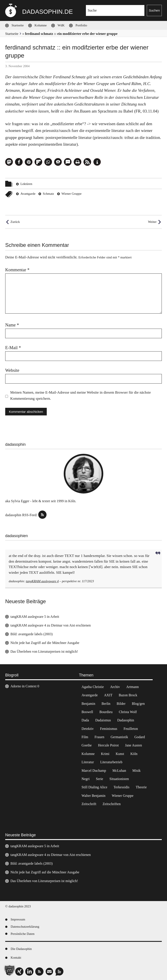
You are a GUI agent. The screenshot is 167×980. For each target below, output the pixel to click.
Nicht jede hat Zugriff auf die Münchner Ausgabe (45, 643)
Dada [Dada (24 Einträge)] (85, 720)
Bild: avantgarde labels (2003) (32, 634)
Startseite (18, 25)
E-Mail (13, 348)
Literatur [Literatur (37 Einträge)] (88, 762)
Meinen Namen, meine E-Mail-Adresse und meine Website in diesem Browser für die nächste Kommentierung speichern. (81, 395)
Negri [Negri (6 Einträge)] (86, 779)
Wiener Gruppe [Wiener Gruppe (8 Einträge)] (123, 796)
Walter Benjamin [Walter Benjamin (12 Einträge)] (94, 796)
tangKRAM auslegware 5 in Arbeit (35, 617)
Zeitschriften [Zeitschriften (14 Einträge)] (112, 804)
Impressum (18, 919)
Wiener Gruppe (72, 194)
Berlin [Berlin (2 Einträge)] (106, 704)
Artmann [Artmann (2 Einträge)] (132, 687)
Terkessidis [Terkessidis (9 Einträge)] (121, 787)
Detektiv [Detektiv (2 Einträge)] (88, 729)
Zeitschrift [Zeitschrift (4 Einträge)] (89, 804)
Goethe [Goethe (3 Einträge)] (87, 745)
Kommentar (17, 270)
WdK (61, 25)
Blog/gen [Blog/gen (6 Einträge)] (138, 704)
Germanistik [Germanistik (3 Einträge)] (119, 737)
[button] (9, 162)
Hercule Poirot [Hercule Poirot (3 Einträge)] (108, 745)
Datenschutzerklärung (25, 927)
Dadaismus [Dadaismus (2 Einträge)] (103, 720)
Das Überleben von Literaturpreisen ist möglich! (44, 651)
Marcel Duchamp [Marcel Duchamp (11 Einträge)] (94, 771)
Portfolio (81, 25)
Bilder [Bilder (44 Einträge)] (121, 704)
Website (12, 370)
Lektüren (26, 184)
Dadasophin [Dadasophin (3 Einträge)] (126, 720)
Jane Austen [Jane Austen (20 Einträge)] (134, 745)
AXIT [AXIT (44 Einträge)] (108, 695)
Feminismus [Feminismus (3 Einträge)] (109, 729)
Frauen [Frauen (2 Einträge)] (99, 737)
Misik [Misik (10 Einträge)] (137, 771)
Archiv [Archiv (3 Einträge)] (115, 687)
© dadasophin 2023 (18, 906)
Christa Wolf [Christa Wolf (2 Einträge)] (128, 712)
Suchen (154, 10)
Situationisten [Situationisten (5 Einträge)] (119, 779)
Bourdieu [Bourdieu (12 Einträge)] (106, 712)
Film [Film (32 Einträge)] (85, 737)
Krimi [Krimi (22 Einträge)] (105, 754)
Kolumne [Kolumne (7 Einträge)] (88, 754)
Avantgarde (28, 194)
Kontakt (16, 958)
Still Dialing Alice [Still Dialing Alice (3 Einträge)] (94, 787)
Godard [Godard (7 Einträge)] (140, 737)
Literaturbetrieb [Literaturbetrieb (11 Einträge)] (111, 762)
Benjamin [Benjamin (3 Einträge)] (88, 704)
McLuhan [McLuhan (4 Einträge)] (119, 771)
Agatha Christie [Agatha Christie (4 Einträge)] (93, 687)
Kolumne (41, 25)
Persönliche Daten (23, 934)
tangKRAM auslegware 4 (42, 581)
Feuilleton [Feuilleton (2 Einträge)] (131, 729)
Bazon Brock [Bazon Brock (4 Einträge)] (128, 695)
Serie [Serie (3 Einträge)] (99, 779)
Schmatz (48, 194)
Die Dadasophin (21, 949)
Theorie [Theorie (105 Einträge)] (141, 787)
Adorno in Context (23, 686)
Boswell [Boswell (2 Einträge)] (87, 712)
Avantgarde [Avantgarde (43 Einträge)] (90, 695)
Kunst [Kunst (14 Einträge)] (120, 754)
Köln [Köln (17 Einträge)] (134, 754)
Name (12, 325)
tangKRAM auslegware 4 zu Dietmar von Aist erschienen (51, 625)
